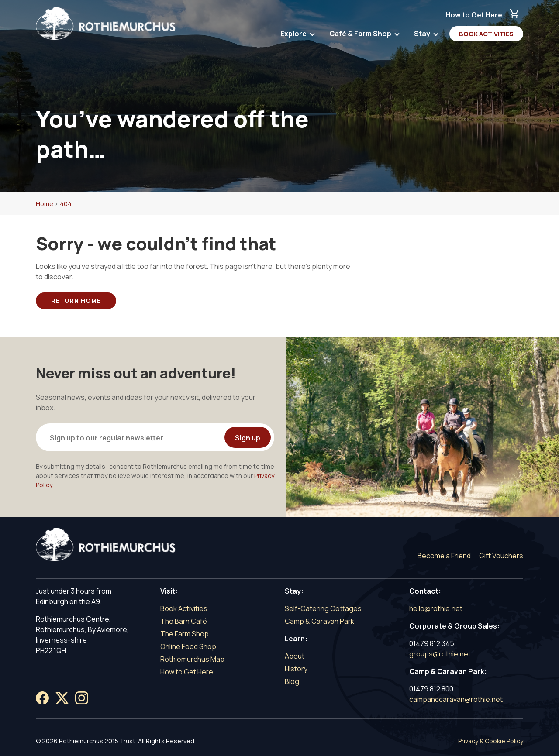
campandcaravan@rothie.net (456, 699)
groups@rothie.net (440, 654)
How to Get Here (474, 15)
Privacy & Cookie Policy (491, 741)
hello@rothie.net (436, 608)
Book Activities (486, 34)
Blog (292, 681)
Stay (423, 35)
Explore (294, 35)
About (295, 656)
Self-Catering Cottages (323, 608)
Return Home (76, 301)
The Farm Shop (185, 634)
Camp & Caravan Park (319, 621)
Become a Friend (444, 556)
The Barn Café (184, 621)
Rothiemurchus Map (192, 659)
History (296, 669)
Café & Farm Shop (361, 35)
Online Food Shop (188, 646)
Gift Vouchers (501, 556)
